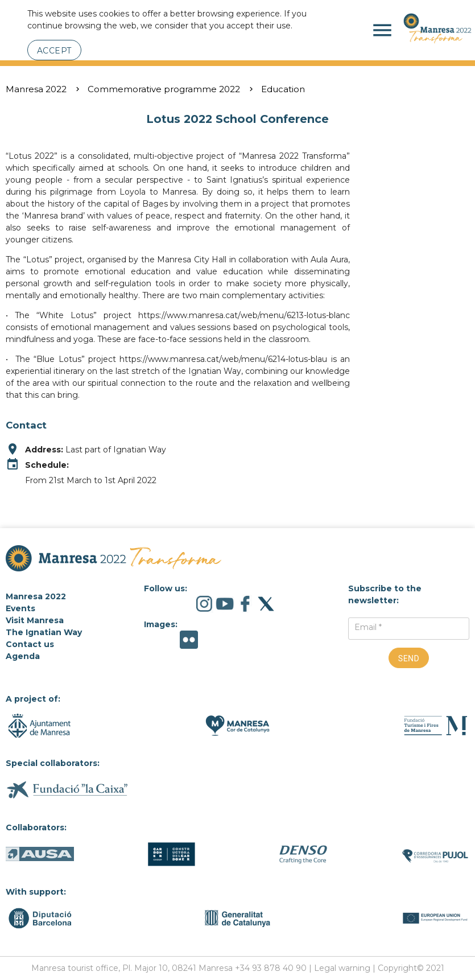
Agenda (23, 656)
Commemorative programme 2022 (164, 89)
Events (20, 608)
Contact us (30, 644)
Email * (368, 627)
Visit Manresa (35, 620)
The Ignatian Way (44, 632)
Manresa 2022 (36, 89)
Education (283, 89)
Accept (54, 51)
